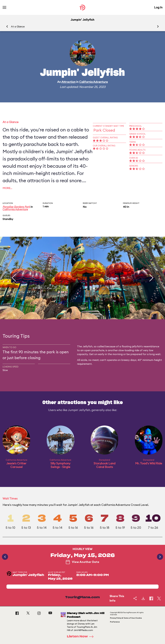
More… (7, 188)
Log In (158, 7)
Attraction (68, 82)
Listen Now (81, 637)
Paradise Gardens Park (16, 207)
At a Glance (18, 27)
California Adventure (93, 82)
